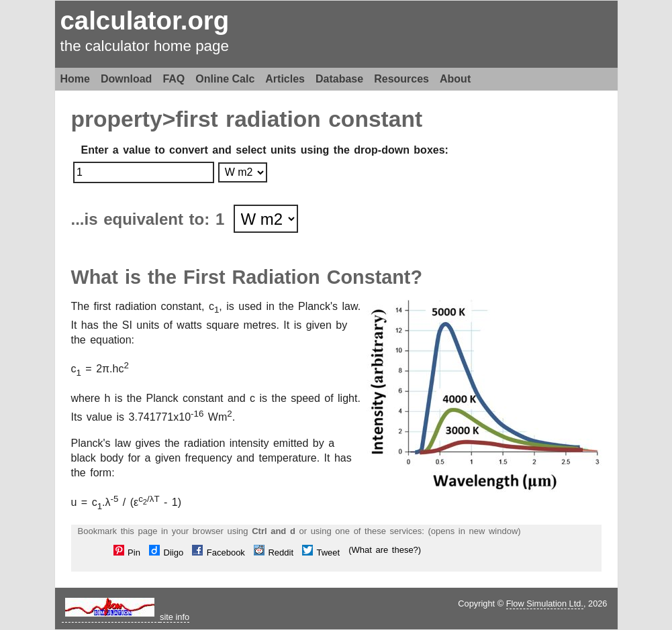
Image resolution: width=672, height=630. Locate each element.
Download (126, 79)
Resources (401, 79)
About (455, 79)
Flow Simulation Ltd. (545, 603)
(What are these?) (385, 550)
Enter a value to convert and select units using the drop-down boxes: (265, 150)
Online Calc (225, 79)
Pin (127, 553)
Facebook (219, 553)
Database (339, 79)
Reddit (274, 553)
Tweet (321, 553)
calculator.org (145, 20)
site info (175, 617)
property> (124, 119)
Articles (285, 79)
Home (75, 79)
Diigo (166, 553)
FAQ (174, 79)
